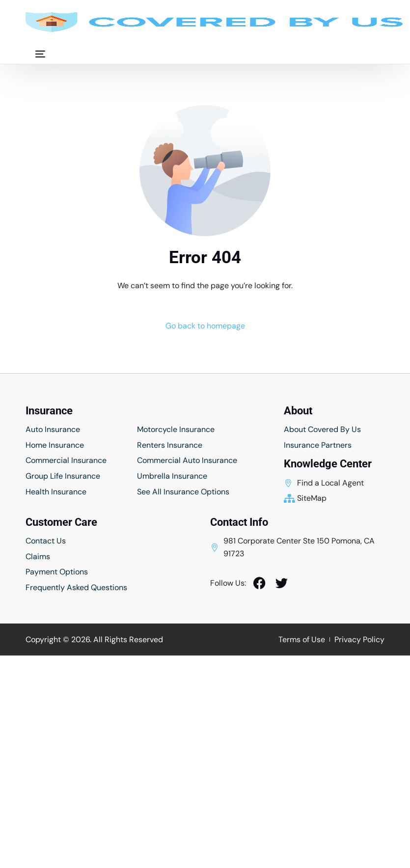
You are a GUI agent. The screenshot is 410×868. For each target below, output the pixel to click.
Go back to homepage (205, 326)
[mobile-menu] (35, 54)
